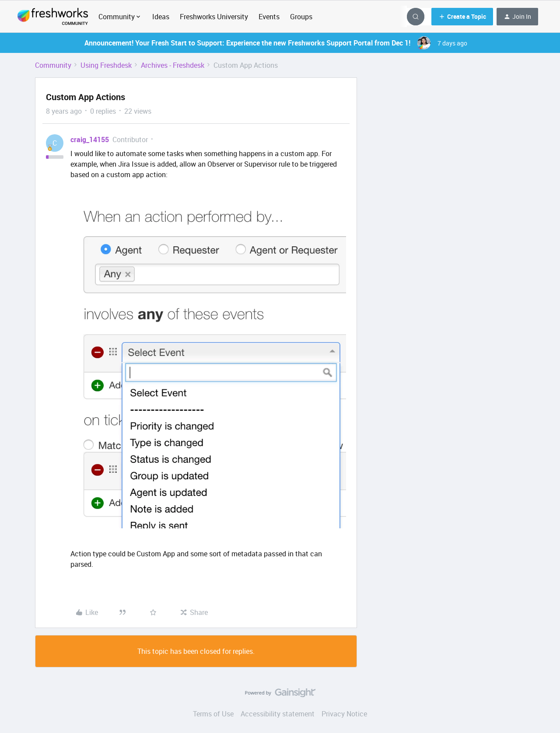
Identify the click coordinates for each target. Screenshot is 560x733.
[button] (462, 17)
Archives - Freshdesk (173, 65)
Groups (301, 17)
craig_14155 (90, 140)
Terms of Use (213, 714)
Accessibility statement (278, 714)
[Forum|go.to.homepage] (53, 17)
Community (53, 65)
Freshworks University (214, 17)
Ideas (161, 17)
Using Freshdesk (106, 65)
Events (269, 17)
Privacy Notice (344, 714)
